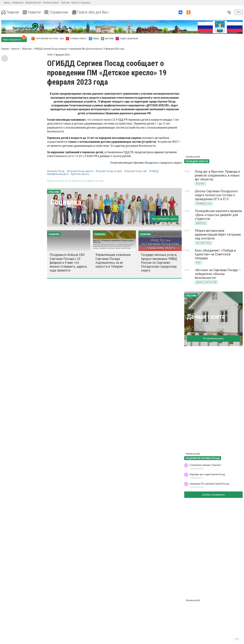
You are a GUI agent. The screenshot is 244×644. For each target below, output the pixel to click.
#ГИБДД (154, 171)
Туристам (65, 3)
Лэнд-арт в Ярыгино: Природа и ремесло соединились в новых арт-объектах (217, 175)
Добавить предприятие (214, 495)
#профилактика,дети (58, 174)
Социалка (66, 202)
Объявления (18, 3)
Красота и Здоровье (81, 3)
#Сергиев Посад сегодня (109, 171)
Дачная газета (206, 317)
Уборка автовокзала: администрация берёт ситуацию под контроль (218, 234)
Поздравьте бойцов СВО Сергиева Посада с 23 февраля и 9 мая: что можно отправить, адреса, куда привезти (68, 263)
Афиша (7, 3)
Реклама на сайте (193, 156)
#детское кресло (80, 174)
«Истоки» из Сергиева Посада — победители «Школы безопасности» (218, 274)
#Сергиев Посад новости (80, 171)
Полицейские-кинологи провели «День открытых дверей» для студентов (218, 215)
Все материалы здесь (165, 219)
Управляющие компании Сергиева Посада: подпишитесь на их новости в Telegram (113, 261)
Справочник (57, 12)
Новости (32, 12)
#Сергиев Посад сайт (136, 171)
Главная (10, 12)
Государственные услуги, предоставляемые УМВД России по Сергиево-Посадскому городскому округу (159, 263)
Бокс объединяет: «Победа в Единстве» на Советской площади (215, 254)
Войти (239, 12)
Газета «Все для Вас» (91, 12)
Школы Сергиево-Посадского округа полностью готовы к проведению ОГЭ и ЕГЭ (216, 195)
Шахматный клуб (33, 3)
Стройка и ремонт (51, 3)
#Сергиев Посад (56, 171)
